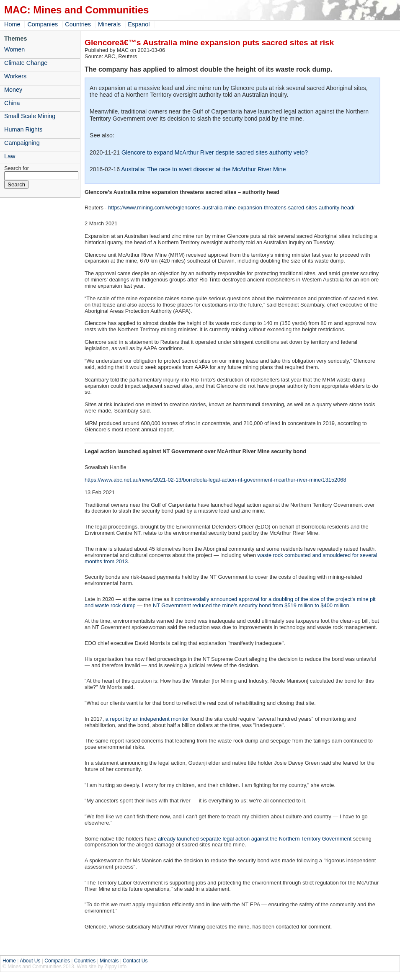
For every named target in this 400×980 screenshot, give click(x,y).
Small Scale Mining (30, 116)
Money (13, 90)
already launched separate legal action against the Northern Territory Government (255, 839)
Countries (78, 24)
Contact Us (135, 961)
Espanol (139, 24)
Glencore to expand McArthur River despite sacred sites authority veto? (215, 152)
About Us (30, 961)
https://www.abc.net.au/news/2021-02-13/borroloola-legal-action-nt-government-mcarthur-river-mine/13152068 (215, 480)
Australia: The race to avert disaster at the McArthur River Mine (203, 169)
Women (14, 49)
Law (10, 156)
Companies (43, 24)
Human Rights (23, 129)
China (12, 103)
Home (12, 24)
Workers (15, 76)
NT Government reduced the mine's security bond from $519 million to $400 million (251, 605)
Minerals (109, 24)
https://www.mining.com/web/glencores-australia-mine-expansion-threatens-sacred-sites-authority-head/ (231, 208)
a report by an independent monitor (147, 719)
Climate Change (26, 63)
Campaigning (22, 143)
